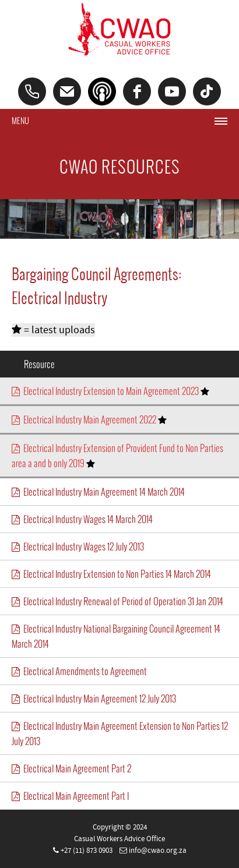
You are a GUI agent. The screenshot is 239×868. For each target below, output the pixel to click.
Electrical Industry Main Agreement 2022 (89, 419)
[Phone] (32, 91)
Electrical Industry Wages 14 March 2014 (82, 519)
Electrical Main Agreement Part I (70, 796)
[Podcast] (102, 91)
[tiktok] (207, 91)
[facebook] (137, 91)
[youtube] (172, 91)
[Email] (67, 91)
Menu (20, 121)
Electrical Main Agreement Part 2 (71, 768)
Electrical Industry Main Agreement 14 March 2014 (98, 492)
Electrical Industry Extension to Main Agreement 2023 (110, 391)
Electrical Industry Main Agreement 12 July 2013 (94, 698)
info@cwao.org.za (158, 851)
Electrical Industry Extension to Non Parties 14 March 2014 (111, 574)
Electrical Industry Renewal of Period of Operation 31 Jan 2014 (117, 601)
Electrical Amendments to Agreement (79, 671)
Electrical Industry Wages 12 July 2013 (78, 546)
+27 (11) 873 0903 (87, 851)
